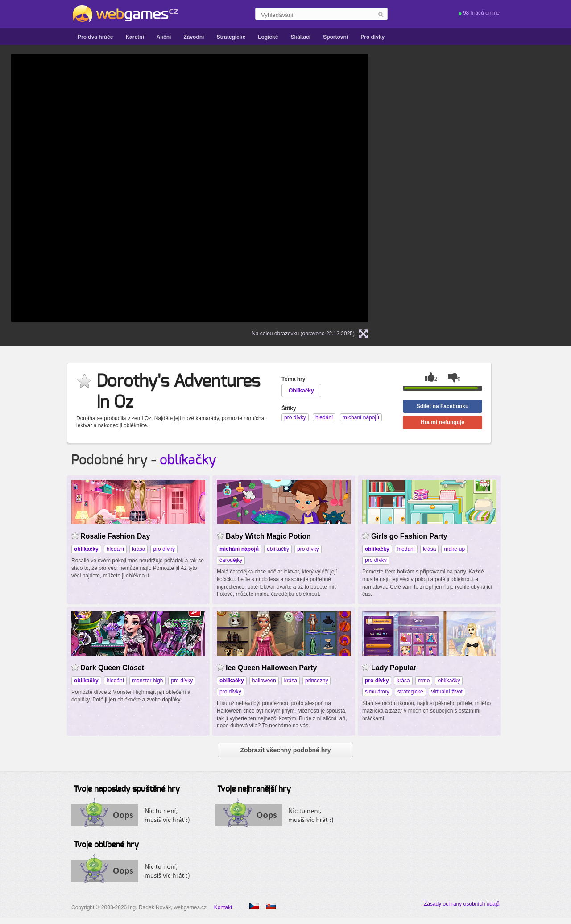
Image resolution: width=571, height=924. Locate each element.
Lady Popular (394, 668)
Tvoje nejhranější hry (254, 789)
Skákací (300, 37)
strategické (410, 692)
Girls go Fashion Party (409, 536)
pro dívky (164, 549)
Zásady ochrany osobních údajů (462, 904)
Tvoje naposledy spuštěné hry (127, 789)
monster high (147, 681)
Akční (164, 37)
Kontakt (223, 907)
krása (139, 549)
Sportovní (335, 37)
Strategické (231, 37)
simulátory (377, 692)
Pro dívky (372, 37)
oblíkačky (188, 460)
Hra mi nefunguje (443, 422)
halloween (264, 681)
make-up (454, 549)
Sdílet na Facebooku (443, 406)
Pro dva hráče (95, 37)
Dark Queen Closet (112, 668)
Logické (268, 37)
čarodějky (231, 560)
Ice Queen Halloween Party (271, 668)
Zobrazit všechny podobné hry (285, 750)
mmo (424, 681)
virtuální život (447, 692)
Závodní (194, 37)
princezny (317, 681)
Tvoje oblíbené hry (106, 845)
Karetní (134, 37)
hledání (115, 549)
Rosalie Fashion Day (115, 536)
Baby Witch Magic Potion (268, 536)
